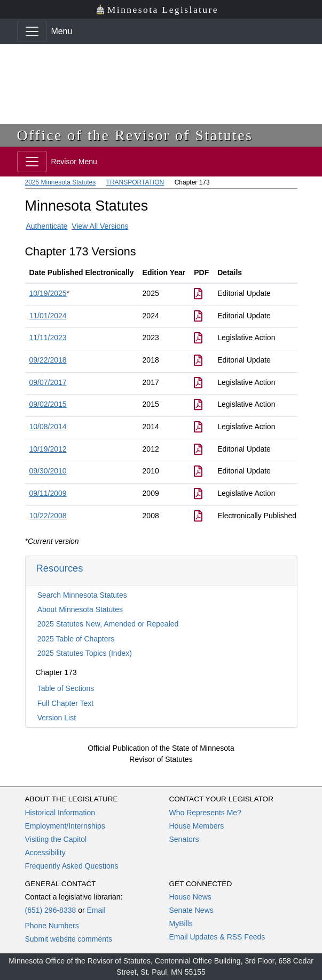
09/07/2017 (48, 382)
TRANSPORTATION (135, 182)
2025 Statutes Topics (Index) (85, 653)
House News (190, 897)
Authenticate (47, 226)
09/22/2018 (48, 360)
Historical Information (60, 813)
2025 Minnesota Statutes (61, 182)
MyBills (181, 923)
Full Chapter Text (66, 703)
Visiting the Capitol (56, 839)
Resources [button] (60, 568)
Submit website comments (69, 939)
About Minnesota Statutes (80, 609)
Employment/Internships (65, 826)
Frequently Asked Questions (72, 866)
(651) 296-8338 (51, 910)
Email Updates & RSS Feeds (217, 937)
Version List (57, 718)
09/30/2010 (48, 471)
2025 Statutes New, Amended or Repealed (108, 624)
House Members (197, 826)
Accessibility (45, 853)
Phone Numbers (52, 926)
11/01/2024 (48, 316)
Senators (184, 839)
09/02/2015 (48, 404)
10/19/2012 (48, 449)
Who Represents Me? (205, 813)
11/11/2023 (48, 338)
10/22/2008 (48, 516)
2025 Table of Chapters (76, 639)
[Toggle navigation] (32, 31)
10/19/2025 (48, 293)
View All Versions (100, 226)
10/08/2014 (48, 427)
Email (96, 910)
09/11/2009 (48, 493)
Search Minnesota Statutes (82, 595)
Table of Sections (66, 688)
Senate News (191, 910)
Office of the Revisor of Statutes (135, 135)
